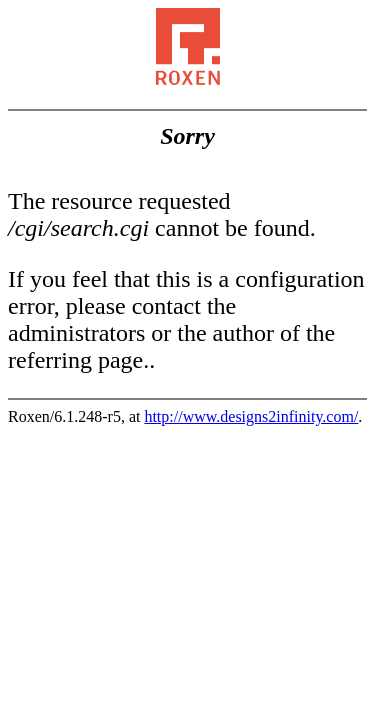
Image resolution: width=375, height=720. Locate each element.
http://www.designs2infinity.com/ (251, 416)
